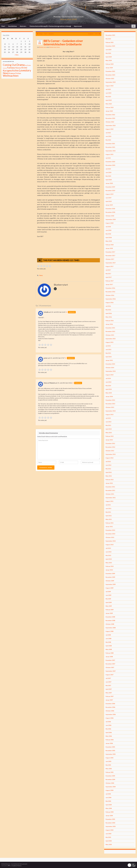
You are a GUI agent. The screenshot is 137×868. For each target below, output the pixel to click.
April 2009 (109, 602)
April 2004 (109, 805)
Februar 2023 (110, 107)
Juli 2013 (108, 418)
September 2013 (111, 411)
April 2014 (109, 389)
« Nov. (17, 55)
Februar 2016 (110, 321)
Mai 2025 (108, 39)
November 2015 (110, 331)
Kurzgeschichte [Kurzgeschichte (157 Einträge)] (11, 71)
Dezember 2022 (110, 115)
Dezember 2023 (110, 71)
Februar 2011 (110, 523)
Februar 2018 (110, 245)
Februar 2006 (110, 740)
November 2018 (110, 212)
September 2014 (111, 371)
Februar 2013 (110, 436)
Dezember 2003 (110, 819)
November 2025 (110, 35)
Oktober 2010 (110, 537)
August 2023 (110, 86)
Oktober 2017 (110, 259)
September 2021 (111, 151)
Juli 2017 (108, 270)
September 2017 (111, 263)
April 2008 (109, 646)
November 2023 (110, 75)
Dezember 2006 (110, 704)
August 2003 (110, 830)
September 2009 (111, 584)
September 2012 (111, 454)
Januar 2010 (109, 570)
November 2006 (110, 707)
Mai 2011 (108, 512)
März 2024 (109, 60)
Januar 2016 (109, 324)
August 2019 (110, 194)
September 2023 (111, 82)
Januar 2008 (109, 657)
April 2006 (109, 732)
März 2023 (109, 104)
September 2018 (111, 219)
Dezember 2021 (110, 144)
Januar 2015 (109, 360)
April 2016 (109, 313)
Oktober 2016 (110, 295)
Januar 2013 (109, 440)
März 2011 (109, 519)
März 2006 (109, 736)
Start (3, 26)
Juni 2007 (108, 682)
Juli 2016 (108, 306)
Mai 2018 (108, 234)
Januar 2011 (109, 527)
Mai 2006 (108, 729)
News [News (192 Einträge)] (6, 73)
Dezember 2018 (110, 209)
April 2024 (109, 57)
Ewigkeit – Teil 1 (93, 34)
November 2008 (110, 620)
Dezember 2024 (110, 46)
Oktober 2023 (110, 78)
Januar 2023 (109, 111)
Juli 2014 (108, 378)
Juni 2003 (108, 834)
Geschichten (12, 26)
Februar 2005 (110, 772)
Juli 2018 (108, 227)
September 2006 (111, 714)
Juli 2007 (108, 678)
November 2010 (110, 534)
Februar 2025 (110, 42)
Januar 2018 (109, 248)
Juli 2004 (108, 794)
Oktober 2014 (110, 368)
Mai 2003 (108, 837)
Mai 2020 (108, 176)
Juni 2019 (108, 198)
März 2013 (109, 433)
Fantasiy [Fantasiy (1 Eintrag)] (5, 68)
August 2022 (110, 129)
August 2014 (110, 375)
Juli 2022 (108, 133)
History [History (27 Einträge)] (18, 68)
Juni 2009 (108, 595)
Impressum (78, 26)
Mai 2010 (108, 555)
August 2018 (110, 223)
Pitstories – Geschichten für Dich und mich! (68, 16)
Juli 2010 (108, 548)
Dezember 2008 (110, 617)
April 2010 (109, 559)
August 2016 (110, 303)
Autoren (23, 26)
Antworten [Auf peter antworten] (71, 358)
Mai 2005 (108, 765)
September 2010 (111, 541)
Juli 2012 (108, 461)
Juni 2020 (108, 172)
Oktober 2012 (110, 451)
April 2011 (109, 516)
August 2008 (110, 631)
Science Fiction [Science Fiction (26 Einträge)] (15, 73)
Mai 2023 (108, 97)
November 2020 (110, 165)
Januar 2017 (109, 284)
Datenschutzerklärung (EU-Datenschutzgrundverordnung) (50, 26)
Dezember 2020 (110, 162)
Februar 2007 (110, 696)
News (58, 47)
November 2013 (110, 404)
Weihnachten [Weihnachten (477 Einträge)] (11, 76)
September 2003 (111, 826)
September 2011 (111, 498)
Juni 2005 (108, 761)
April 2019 (109, 201)
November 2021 (110, 147)
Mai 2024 (108, 53)
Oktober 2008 (110, 624)
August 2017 (110, 266)
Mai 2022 (108, 140)
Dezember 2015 (110, 328)
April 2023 (109, 100)
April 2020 (109, 180)
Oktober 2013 (110, 407)
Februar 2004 (110, 812)
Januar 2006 (109, 743)
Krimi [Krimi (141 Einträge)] (24, 68)
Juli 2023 (108, 89)
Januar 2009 (109, 613)
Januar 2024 (109, 68)
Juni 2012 (108, 465)
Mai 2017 (108, 274)
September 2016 (111, 299)
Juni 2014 (108, 382)
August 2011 (110, 501)
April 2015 (109, 357)
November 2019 (110, 190)
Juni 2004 (108, 797)
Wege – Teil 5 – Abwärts (46, 34)
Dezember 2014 (110, 364)
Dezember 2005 (110, 747)
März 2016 (109, 317)
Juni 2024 (108, 50)
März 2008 (109, 649)
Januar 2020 (109, 183)
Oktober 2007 (110, 667)
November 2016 (110, 292)
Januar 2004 (109, 816)
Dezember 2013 (110, 400)
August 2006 (110, 718)
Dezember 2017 (110, 252)
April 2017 (109, 277)
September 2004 (111, 787)
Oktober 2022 (110, 122)
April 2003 (109, 841)
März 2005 (109, 769)
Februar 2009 (110, 610)
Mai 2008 (108, 642)
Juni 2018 (108, 230)
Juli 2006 (108, 722)
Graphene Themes (17, 866)
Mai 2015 (108, 353)
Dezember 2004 (110, 776)
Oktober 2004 (110, 783)
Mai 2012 (108, 469)
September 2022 (111, 125)
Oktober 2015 (110, 335)
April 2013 (109, 429)
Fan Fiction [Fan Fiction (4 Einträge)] (28, 65)
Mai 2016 (108, 310)
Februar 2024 (110, 64)
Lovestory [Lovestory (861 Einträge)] (25, 70)
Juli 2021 (108, 158)
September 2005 (111, 754)
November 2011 (110, 490)
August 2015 (110, 342)
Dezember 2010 (110, 530)
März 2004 (109, 808)
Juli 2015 (108, 346)
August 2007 (110, 675)
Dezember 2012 (110, 443)
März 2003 (109, 844)
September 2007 (111, 671)
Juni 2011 (108, 508)
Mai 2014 (108, 386)
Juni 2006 (108, 725)
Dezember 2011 (110, 487)
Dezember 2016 (110, 288)
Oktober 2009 (110, 581)
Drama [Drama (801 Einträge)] (20, 65)
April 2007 (109, 689)
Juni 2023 (108, 93)
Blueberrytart (43, 47)
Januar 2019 (109, 205)
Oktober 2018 (110, 216)
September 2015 (111, 339)
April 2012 (109, 472)
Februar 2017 (110, 281)
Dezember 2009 (110, 573)
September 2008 (111, 628)
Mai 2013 (108, 425)
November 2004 (110, 779)
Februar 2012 (110, 480)
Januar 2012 (109, 483)
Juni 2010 (108, 552)
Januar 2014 (109, 396)
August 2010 (110, 545)
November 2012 (110, 447)
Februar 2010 (110, 566)
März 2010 (109, 563)
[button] (132, 865)
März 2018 (109, 241)
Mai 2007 (108, 685)
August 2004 (110, 790)
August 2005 (110, 758)
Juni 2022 (108, 136)
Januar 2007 (109, 700)
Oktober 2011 (110, 494)
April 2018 (109, 237)
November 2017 (110, 256)
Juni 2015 (108, 349)
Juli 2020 (108, 169)
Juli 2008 (108, 635)
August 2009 (110, 588)
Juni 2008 (108, 639)
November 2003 (110, 823)
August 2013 (110, 415)
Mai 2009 (108, 599)
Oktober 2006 (110, 711)
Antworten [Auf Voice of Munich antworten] (78, 383)
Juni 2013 (108, 422)
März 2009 (109, 606)
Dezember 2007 (110, 660)
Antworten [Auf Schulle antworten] (72, 312)
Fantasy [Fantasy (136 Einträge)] (11, 68)
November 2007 (110, 664)
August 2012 (110, 458)
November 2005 (110, 751)
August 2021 (110, 154)
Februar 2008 (110, 653)
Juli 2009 (108, 592)
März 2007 (109, 693)
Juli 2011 (108, 505)
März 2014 (109, 393)
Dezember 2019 (110, 187)
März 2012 (109, 476)
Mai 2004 (108, 801)
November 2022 (110, 118)
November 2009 (110, 577)
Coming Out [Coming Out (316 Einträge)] (10, 65)
